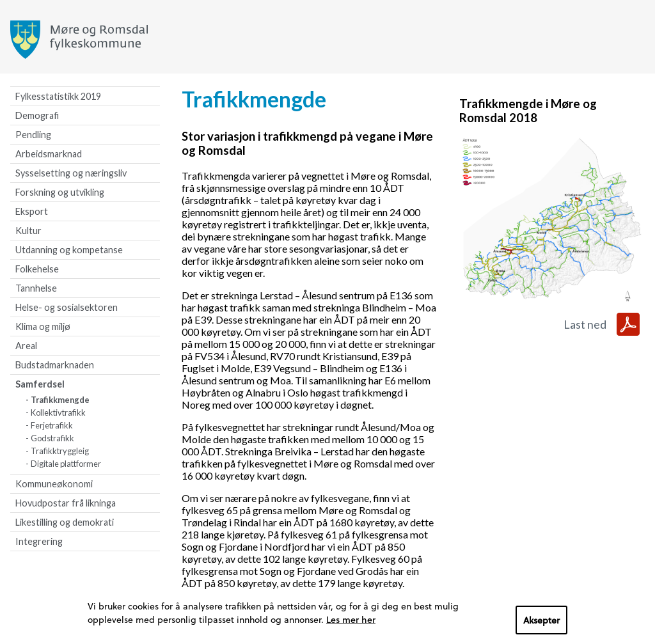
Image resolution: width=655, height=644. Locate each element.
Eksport (32, 211)
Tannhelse (36, 288)
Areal (26, 346)
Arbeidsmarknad (49, 154)
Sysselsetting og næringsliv (71, 173)
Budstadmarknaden (55, 365)
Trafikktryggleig (60, 451)
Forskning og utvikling (60, 192)
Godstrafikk (52, 438)
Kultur (28, 231)
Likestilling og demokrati (65, 522)
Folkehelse (37, 269)
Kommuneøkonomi (54, 484)
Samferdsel (40, 384)
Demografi (37, 115)
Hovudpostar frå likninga (66, 503)
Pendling (33, 135)
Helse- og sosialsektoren (67, 307)
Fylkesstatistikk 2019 (58, 96)
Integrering (39, 541)
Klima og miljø (43, 326)
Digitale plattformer (66, 464)
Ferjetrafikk (52, 425)
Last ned (585, 324)
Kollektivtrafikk (58, 412)
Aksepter (541, 620)
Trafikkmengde (60, 400)
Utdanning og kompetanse (69, 250)
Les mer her (351, 619)
